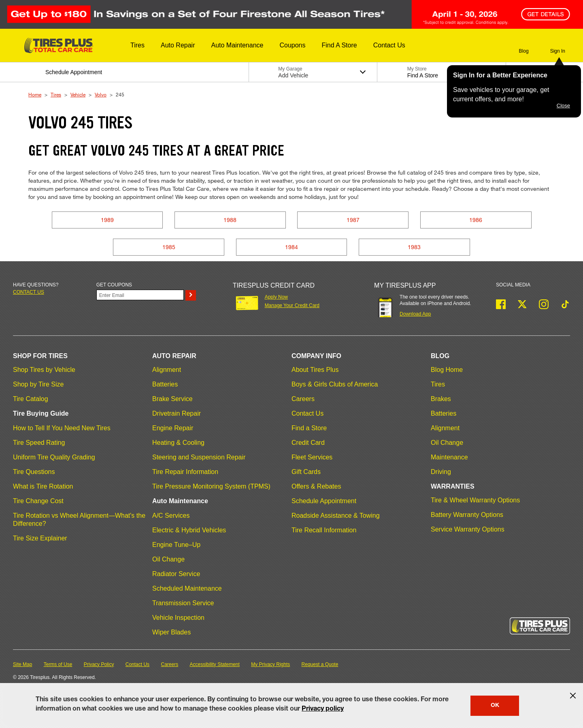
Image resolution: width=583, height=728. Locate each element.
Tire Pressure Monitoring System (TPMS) (211, 486)
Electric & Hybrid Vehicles (189, 530)
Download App (415, 314)
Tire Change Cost (38, 501)
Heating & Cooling (178, 443)
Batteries (165, 384)
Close (563, 106)
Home (35, 94)
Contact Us (307, 413)
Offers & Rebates (316, 486)
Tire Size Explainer (40, 538)
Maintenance (449, 457)
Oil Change (168, 559)
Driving (441, 472)
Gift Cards (306, 472)
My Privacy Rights (270, 664)
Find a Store (309, 428)
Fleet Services (312, 457)
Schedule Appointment (324, 501)
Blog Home (447, 370)
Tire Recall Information (324, 530)
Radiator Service (176, 574)
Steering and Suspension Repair (199, 457)
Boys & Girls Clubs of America (335, 384)
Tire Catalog (31, 399)
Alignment (167, 370)
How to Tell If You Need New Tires (62, 428)
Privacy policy (323, 709)
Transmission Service (183, 603)
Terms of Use (58, 664)
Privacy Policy (99, 664)
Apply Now (276, 297)
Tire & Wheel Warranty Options (475, 500)
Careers (303, 399)
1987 (353, 220)
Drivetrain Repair (177, 413)
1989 (107, 220)
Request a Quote (320, 664)
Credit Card (308, 443)
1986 (476, 220)
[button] (137, 45)
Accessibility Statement (215, 664)
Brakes (441, 399)
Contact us (29, 292)
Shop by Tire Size (38, 384)
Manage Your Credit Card (292, 305)
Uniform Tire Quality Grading (54, 457)
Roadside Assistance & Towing (336, 516)
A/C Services (171, 516)
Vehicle (78, 94)
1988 (230, 220)
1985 (169, 247)
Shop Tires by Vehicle (44, 370)
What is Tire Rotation (43, 486)
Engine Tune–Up (176, 545)
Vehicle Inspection (178, 618)
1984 (291, 247)
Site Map (22, 664)
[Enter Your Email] (140, 295)
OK (495, 706)
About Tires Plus (315, 370)
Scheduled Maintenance (187, 588)
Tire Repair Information (185, 472)
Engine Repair (173, 428)
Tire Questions (34, 472)
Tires (56, 94)
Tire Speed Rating (39, 443)
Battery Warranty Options (467, 515)
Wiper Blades (171, 632)
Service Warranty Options (468, 529)
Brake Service (172, 399)
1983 (414, 247)
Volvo (101, 94)
